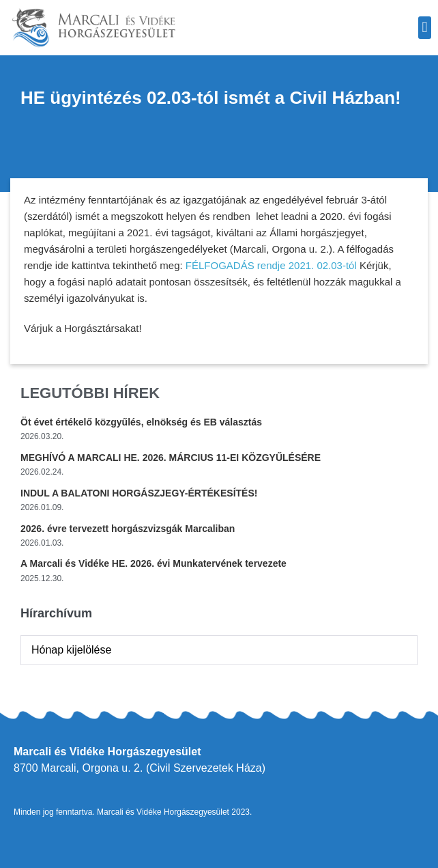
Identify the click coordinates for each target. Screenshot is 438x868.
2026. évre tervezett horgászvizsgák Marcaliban (128, 529)
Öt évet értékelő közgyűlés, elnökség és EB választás (141, 422)
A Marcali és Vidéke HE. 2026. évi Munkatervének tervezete (154, 563)
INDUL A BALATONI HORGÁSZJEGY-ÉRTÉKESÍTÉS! (139, 493)
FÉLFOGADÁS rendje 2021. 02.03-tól (271, 265)
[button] (425, 28)
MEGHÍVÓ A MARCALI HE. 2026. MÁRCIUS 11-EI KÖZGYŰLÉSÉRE (171, 458)
